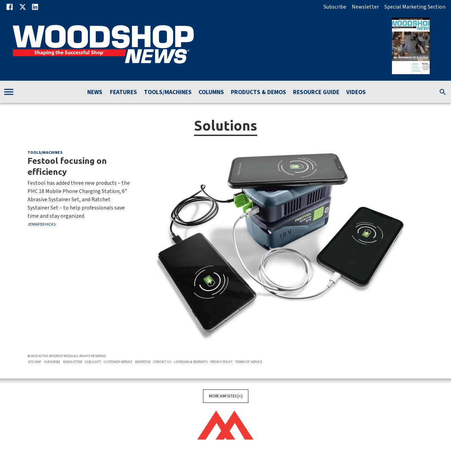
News (95, 93)
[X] (23, 7)
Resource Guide (316, 93)
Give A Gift (93, 362)
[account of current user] (9, 92)
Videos (356, 93)
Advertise (143, 362)
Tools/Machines (168, 93)
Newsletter (365, 7)
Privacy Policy (221, 362)
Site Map (34, 362)
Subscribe (335, 7)
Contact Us (162, 362)
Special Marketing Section (415, 7)
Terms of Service (249, 362)
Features (123, 93)
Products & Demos (258, 93)
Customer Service (118, 362)
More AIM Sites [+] (226, 396)
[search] (443, 92)
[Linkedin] (35, 7)
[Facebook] (10, 7)
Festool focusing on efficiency (67, 166)
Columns (211, 93)
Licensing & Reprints (191, 362)
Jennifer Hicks (42, 224)
